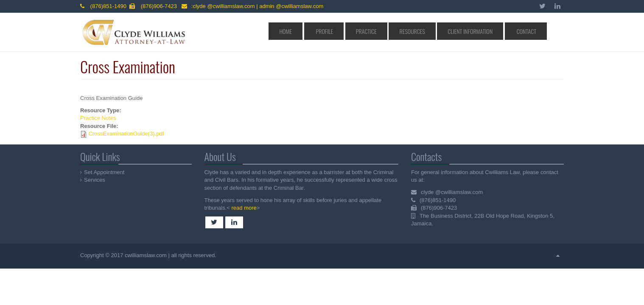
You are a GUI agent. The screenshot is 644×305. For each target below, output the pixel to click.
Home (343, 31)
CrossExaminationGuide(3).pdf (126, 134)
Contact (530, 31)
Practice (402, 31)
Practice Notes (98, 118)
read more (243, 208)
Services (95, 180)
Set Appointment (105, 172)
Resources (437, 31)
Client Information (485, 31)
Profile (371, 31)
